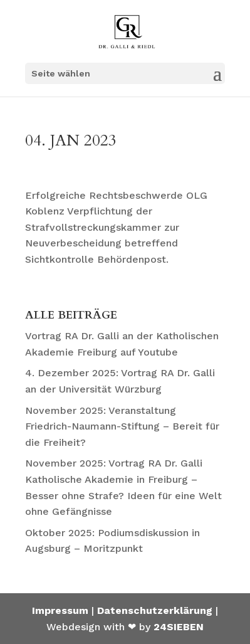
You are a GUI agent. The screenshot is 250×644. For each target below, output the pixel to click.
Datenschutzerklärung (155, 610)
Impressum (60, 610)
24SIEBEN (179, 627)
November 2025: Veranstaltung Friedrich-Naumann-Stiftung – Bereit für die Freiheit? (122, 426)
